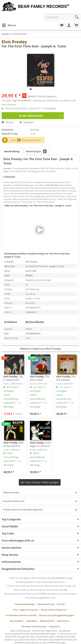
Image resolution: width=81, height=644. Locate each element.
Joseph (7, 168)
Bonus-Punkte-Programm (54, 610)
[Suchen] (77, 17)
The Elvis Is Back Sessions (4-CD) (40, 378)
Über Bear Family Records (34, 626)
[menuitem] (9, 25)
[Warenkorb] (76, 25)
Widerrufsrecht (47, 621)
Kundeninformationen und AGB (21, 615)
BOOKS (29, 275)
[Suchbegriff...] (62, 17)
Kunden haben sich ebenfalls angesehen (23, 510)
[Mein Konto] (69, 25)
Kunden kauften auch (14, 501)
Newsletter (32, 621)
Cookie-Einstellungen (25, 604)
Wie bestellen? (17, 621)
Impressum (54, 626)
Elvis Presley (14, 42)
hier (66, 590)
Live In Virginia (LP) (13, 378)
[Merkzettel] (62, 25)
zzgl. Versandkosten (22, 100)
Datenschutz (63, 621)
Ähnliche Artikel (11, 493)
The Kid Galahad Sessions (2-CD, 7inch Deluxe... (66, 378)
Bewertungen (36, 151)
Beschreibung (12, 151)
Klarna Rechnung (46, 604)
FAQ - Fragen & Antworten (26, 610)
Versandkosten (58, 578)
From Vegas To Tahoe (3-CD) (40, 444)
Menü (9, 25)
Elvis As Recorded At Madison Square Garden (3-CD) (13, 444)
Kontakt (61, 604)
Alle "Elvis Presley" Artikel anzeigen (40, 482)
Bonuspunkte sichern (32, 140)
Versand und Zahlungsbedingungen (56, 615)
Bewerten (27, 122)
